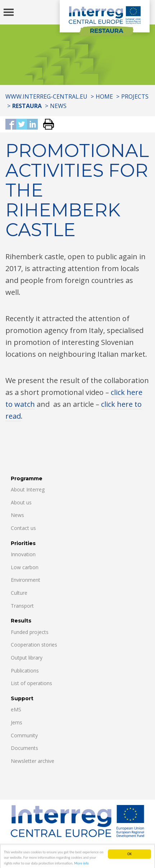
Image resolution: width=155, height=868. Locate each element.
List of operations (31, 683)
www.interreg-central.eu (46, 96)
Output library (27, 658)
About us (21, 502)
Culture (19, 593)
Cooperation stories (34, 645)
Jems (17, 722)
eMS (16, 709)
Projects (135, 96)
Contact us (23, 528)
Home (104, 96)
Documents (24, 748)
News (58, 106)
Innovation (23, 554)
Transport (22, 606)
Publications (25, 671)
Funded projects (30, 632)
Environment (26, 580)
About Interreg (28, 489)
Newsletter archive (33, 761)
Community (24, 735)
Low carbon (25, 567)
